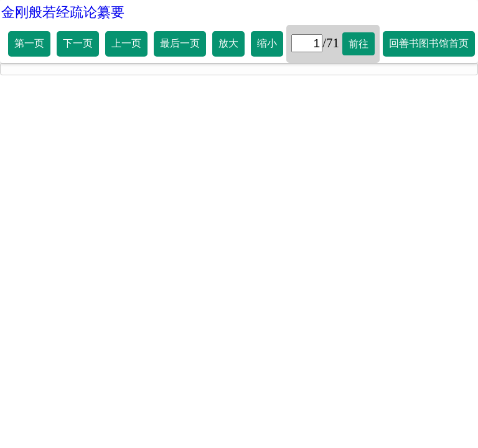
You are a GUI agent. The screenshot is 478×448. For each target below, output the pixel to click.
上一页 (126, 43)
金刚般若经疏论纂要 (63, 12)
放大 (228, 43)
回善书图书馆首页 (429, 43)
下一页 (78, 43)
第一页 (29, 43)
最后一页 (180, 43)
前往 (358, 44)
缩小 (267, 43)
